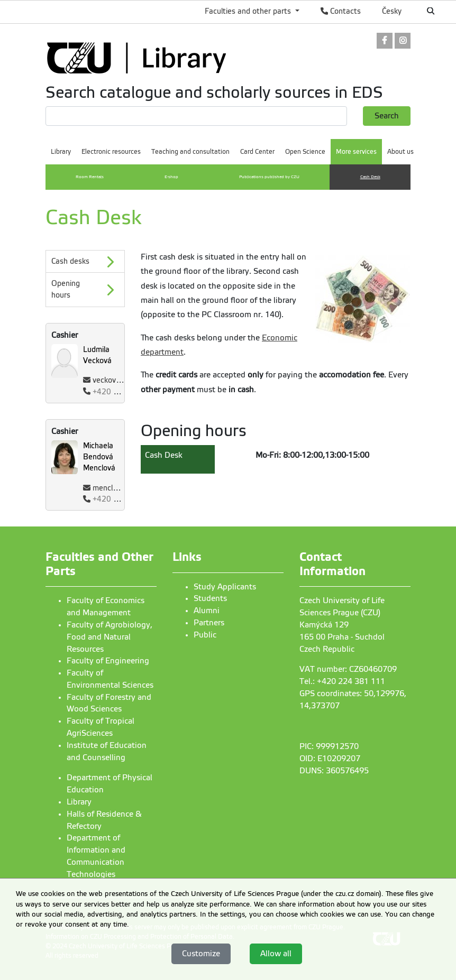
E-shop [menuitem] (171, 177)
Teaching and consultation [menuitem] (190, 152)
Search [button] (387, 116)
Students (210, 598)
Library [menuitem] (61, 152)
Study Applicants (225, 587)
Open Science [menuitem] (305, 152)
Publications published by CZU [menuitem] (269, 177)
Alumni (207, 611)
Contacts (341, 11)
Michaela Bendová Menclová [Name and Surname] (99, 457)
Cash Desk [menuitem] (370, 177)
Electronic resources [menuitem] (111, 152)
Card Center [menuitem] (257, 152)
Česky (392, 11)
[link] (385, 41)
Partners (209, 623)
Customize (201, 954)
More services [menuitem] (356, 152)
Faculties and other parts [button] (249, 11)
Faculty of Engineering (108, 661)
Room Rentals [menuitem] (90, 177)
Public (205, 635)
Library (79, 802)
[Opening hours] (85, 289)
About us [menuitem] (400, 152)
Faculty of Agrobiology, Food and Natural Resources (110, 637)
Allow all (276, 954)
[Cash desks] (85, 262)
